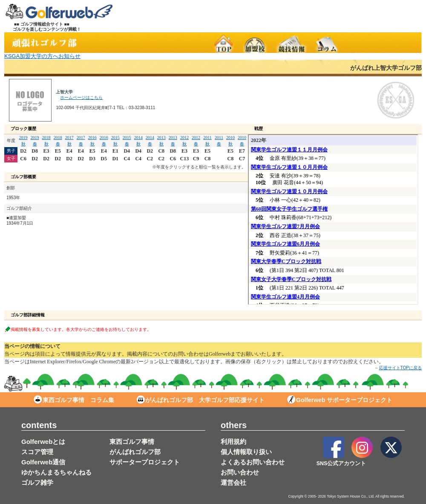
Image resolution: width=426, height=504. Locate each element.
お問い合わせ (240, 472)
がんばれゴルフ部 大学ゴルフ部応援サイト (200, 400)
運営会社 (233, 482)
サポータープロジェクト (145, 462)
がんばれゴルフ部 (135, 452)
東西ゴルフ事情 (132, 442)
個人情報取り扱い (246, 452)
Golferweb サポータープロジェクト (340, 400)
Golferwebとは (43, 442)
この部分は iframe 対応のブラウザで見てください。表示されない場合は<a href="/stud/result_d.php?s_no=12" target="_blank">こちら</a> (333, 220)
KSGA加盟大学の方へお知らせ (42, 56)
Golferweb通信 (43, 462)
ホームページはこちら (81, 97)
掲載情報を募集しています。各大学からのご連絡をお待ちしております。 (81, 329)
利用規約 (233, 442)
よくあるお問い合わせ (253, 462)
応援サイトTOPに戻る (400, 368)
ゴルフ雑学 (37, 482)
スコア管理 (37, 452)
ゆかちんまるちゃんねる (56, 472)
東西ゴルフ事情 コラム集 (74, 400)
